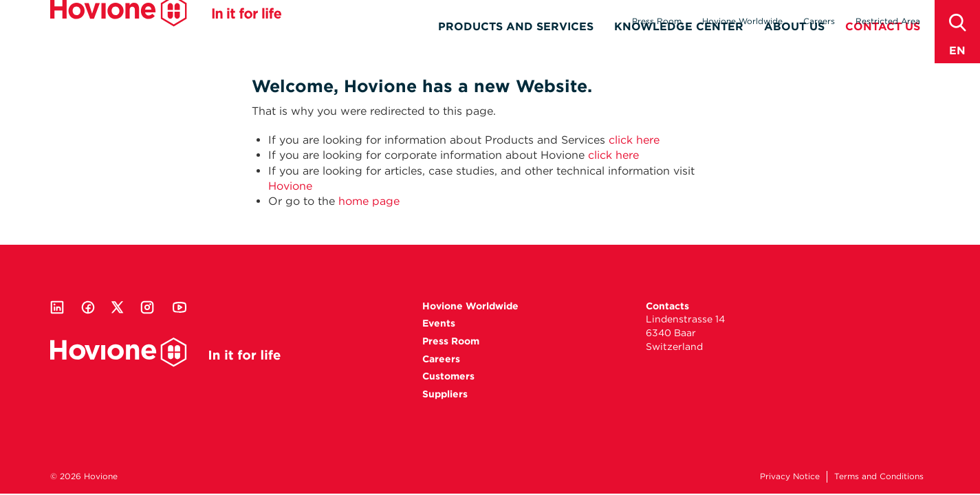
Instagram (147, 307)
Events (439, 323)
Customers (448, 376)
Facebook (88, 307)
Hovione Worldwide (742, 21)
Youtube (179, 307)
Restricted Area (888, 21)
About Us (794, 46)
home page (369, 201)
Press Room (657, 21)
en (957, 51)
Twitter (118, 307)
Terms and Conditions (879, 476)
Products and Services (516, 46)
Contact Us (883, 46)
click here (634, 140)
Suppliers (445, 394)
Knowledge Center (679, 46)
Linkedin (57, 307)
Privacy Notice (790, 476)
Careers (819, 21)
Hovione (166, 30)
